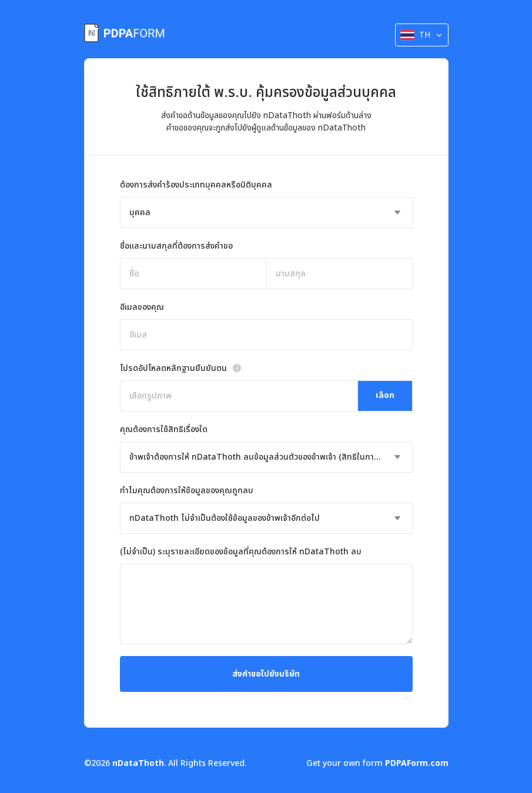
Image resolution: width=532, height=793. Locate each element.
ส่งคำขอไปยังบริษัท (266, 674)
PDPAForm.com (417, 763)
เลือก (385, 395)
